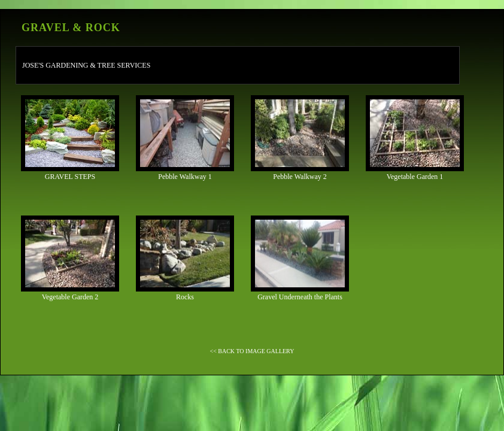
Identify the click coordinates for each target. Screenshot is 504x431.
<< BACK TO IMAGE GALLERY (252, 351)
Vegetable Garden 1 (415, 138)
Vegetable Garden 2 (70, 258)
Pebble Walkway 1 (185, 138)
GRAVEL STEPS (70, 138)
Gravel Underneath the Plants (300, 258)
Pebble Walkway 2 (300, 138)
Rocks (185, 258)
